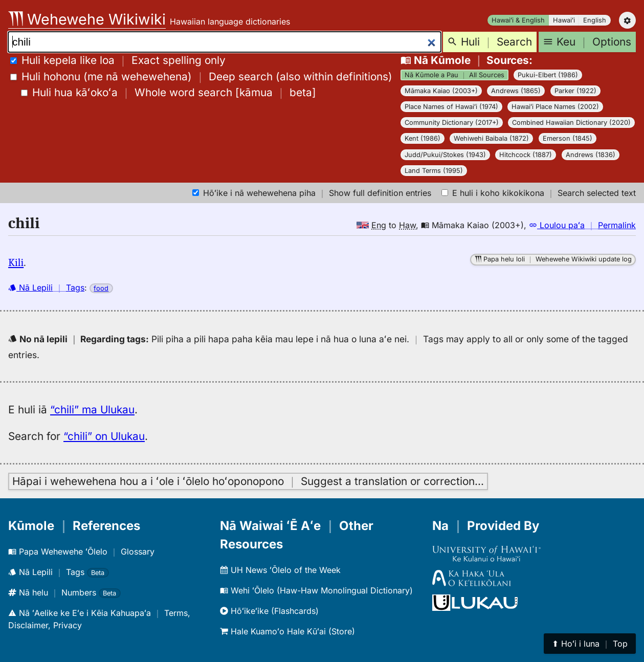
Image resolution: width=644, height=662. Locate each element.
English (595, 20)
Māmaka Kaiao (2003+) (441, 91)
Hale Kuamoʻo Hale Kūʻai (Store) (287, 631)
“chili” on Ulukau (104, 436)
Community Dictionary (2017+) (452, 123)
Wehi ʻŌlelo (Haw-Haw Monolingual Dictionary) (316, 590)
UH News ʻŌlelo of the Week (280, 570)
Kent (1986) (423, 138)
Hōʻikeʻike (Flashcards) (269, 611)
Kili (16, 262)
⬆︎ (590, 644)
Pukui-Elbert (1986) (548, 75)
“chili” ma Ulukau (92, 410)
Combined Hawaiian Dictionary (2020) (571, 123)
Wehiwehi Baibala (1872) (491, 138)
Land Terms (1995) (434, 171)
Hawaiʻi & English (518, 20)
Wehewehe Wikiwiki (87, 19)
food (101, 288)
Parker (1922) (575, 91)
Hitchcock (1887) (526, 155)
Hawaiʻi (564, 20)
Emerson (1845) (568, 138)
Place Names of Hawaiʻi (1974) (451, 107)
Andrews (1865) (516, 91)
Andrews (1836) (591, 155)
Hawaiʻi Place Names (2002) (555, 107)
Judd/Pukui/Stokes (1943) (445, 155)
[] (169, 92)
